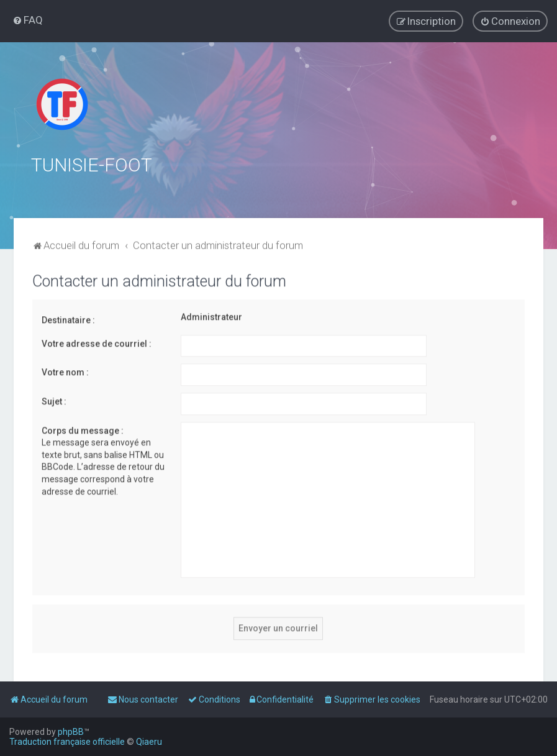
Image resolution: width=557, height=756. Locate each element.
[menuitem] (28, 20)
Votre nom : (65, 371)
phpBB (71, 732)
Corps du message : (83, 429)
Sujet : (54, 400)
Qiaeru (149, 742)
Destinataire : (68, 319)
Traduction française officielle (67, 742)
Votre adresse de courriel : (97, 342)
